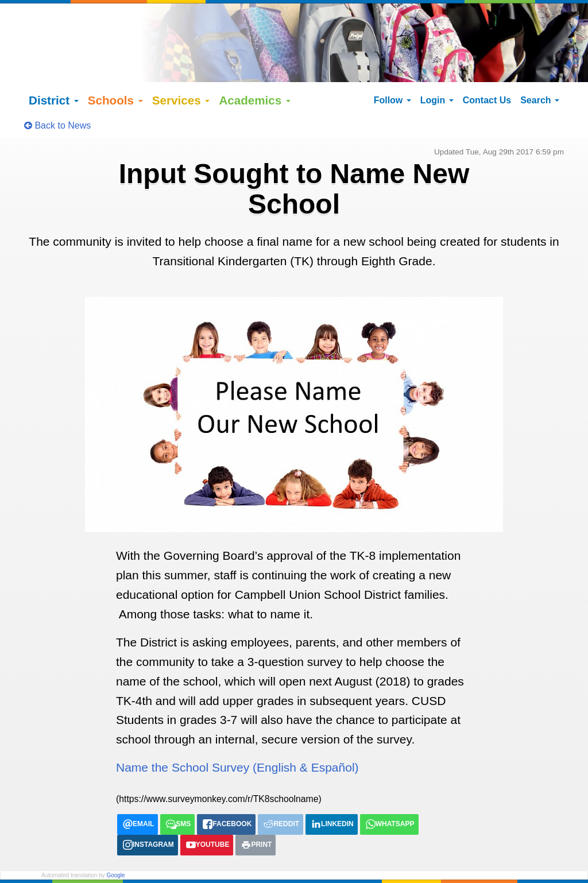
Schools (115, 82)
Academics (255, 82)
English (55, 869)
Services (181, 82)
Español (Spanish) (107, 869)
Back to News (57, 107)
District (54, 82)
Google (115, 857)
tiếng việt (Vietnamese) (188, 869)
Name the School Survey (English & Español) (237, 750)
